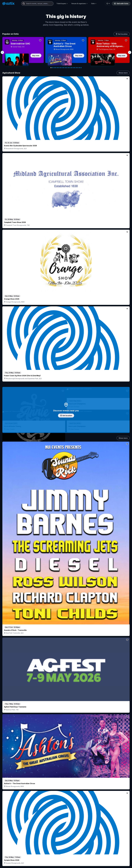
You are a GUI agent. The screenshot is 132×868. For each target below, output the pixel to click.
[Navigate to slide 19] (79, 68)
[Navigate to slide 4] (56, 68)
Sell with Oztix (121, 4)
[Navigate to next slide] (130, 52)
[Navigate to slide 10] (65, 68)
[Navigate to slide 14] (72, 68)
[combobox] (37, 4)
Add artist (66, 250)
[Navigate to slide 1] (51, 68)
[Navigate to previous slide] (2, 52)
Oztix (94, 4)
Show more (123, 73)
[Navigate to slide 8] (62, 68)
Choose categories (66, 416)
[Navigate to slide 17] (76, 68)
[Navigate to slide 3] (54, 68)
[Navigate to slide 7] (60, 68)
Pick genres (66, 547)
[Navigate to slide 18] (78, 68)
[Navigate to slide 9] (64, 68)
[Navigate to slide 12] (68, 68)
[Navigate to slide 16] (75, 68)
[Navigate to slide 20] (81, 68)
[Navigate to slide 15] (73, 68)
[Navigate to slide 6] (59, 68)
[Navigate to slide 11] (67, 68)
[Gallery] (66, 52)
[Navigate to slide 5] (57, 68)
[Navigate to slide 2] (53, 68)
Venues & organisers (79, 4)
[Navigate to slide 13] (70, 68)
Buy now (36, 56)
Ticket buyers (62, 4)
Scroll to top (66, 843)
